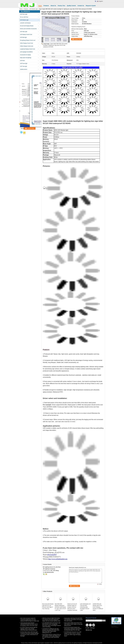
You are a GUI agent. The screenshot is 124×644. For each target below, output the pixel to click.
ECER (101, 643)
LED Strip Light (24, 32)
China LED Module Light (34, 643)
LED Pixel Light (24, 14)
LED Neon (22, 61)
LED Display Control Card (26, 35)
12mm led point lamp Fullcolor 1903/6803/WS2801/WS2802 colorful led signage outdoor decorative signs (29, 624)
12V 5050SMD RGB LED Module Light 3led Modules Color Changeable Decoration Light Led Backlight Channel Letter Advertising (52, 625)
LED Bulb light (23, 37)
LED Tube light (24, 66)
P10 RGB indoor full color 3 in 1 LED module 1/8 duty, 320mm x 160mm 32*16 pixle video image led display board (73, 634)
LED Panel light (24, 63)
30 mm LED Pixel (24, 17)
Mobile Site (89, 630)
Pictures (113, 625)
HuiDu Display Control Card (27, 43)
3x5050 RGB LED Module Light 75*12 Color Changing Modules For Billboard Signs (98, 607)
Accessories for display (25, 55)
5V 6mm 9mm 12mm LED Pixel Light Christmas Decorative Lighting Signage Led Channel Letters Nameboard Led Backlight (29, 634)
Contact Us (81, 6)
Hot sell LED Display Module (27, 26)
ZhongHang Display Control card (28, 40)
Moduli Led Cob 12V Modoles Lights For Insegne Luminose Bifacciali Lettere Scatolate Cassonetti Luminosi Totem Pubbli (73, 608)
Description (114, 626)
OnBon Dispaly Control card (27, 46)
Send (104, 621)
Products (46, 6)
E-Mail (87, 628)
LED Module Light (33, 9)
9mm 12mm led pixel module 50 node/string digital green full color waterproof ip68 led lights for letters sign (30, 620)
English (101, 1)
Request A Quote (91, 6)
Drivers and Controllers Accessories (28, 29)
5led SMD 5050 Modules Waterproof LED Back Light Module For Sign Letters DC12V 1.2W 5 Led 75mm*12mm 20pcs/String (60, 609)
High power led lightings (26, 58)
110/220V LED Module (25, 23)
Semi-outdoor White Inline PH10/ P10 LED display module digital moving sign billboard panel (73, 624)
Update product (24, 69)
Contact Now (78, 39)
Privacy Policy (24, 643)
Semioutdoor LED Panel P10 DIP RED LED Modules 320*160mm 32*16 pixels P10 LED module (73, 620)
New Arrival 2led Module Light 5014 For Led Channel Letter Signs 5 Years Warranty (48, 606)
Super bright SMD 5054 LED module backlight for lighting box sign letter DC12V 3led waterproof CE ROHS (55, 45)
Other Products (115, 627)
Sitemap (92, 628)
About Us (53, 6)
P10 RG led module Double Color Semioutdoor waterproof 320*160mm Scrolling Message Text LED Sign (73, 629)
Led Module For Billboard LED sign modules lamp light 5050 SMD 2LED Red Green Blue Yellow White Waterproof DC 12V (51, 631)
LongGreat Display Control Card (28, 49)
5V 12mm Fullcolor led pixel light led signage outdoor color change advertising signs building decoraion (29, 629)
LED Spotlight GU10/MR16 (26, 52)
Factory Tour (61, 6)
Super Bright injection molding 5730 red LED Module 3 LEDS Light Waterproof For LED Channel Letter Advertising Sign (52, 637)
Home (40, 6)
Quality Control (71, 6)
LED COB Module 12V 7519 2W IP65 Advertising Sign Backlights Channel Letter (85, 607)
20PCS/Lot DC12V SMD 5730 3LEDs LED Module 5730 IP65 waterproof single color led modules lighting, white (51, 620)
